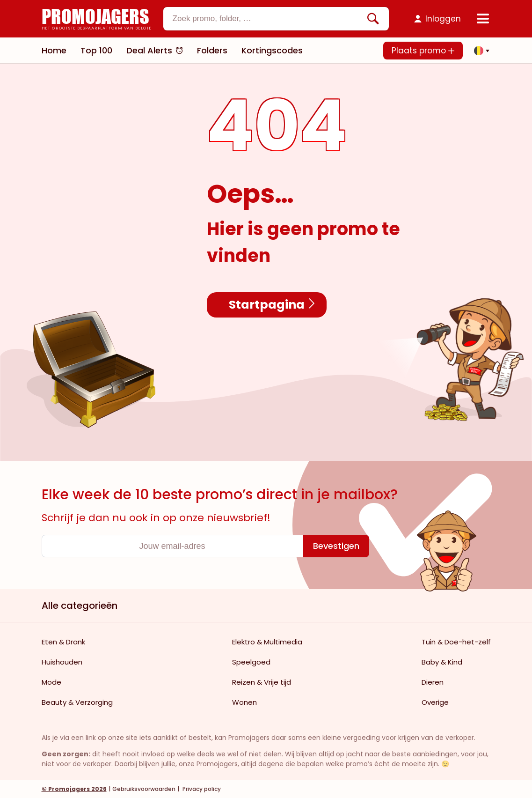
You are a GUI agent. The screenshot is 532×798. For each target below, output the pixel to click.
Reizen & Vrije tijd (262, 682)
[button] (479, 51)
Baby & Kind (442, 662)
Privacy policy (201, 789)
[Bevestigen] (336, 546)
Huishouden (62, 662)
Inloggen (443, 19)
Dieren (433, 682)
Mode (51, 682)
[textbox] (268, 19)
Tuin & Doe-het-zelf (456, 642)
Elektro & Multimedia (267, 642)
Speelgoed (251, 662)
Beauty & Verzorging (77, 702)
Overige (435, 702)
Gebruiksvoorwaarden (144, 789)
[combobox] (276, 19)
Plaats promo (423, 51)
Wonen (244, 702)
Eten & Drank (63, 642)
